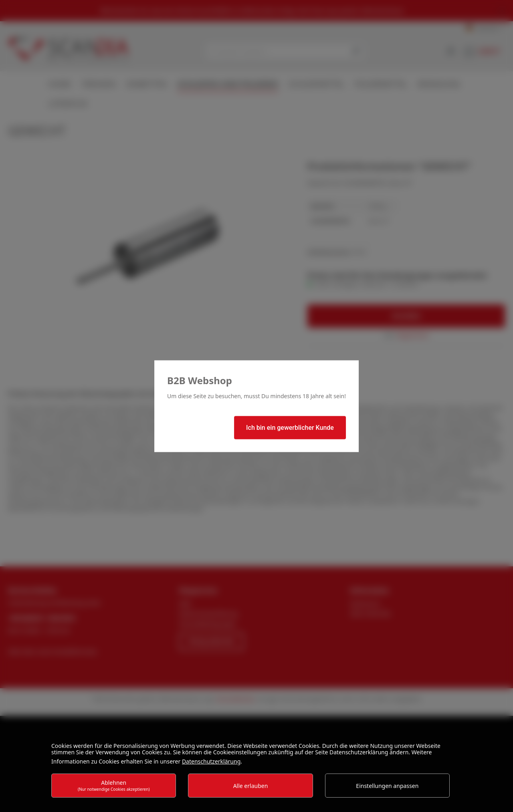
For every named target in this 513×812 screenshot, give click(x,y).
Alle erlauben (251, 786)
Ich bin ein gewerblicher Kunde (290, 427)
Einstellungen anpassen (387, 786)
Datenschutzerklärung (211, 761)
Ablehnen (114, 785)
